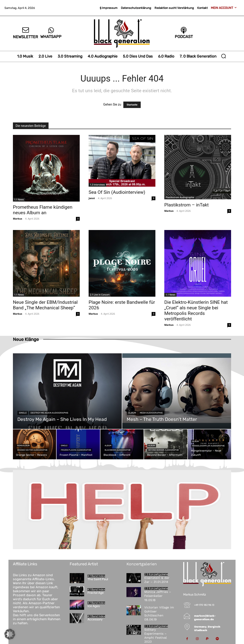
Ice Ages (94, 606)
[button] (224, 56)
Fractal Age (96, 593)
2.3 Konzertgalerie (156, 574)
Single (23, 413)
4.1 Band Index (96, 576)
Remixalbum (23, 446)
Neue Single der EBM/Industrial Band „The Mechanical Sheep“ (45, 305)
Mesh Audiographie (151, 413)
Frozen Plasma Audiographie (76, 450)
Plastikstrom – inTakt (186, 205)
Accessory (95, 619)
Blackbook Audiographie (118, 450)
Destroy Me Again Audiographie (49, 413)
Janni (92, 198)
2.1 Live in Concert (100, 295)
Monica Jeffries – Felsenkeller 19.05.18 (158, 596)
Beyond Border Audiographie (164, 450)
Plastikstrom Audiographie (180, 197)
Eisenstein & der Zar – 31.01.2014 (157, 580)
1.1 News (19, 200)
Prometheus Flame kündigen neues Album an (43, 210)
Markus (18, 219)
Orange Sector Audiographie (32, 450)
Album (132, 413)
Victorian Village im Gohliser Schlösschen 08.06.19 (159, 613)
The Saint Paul (98, 579)
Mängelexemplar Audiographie (208, 446)
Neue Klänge (26, 339)
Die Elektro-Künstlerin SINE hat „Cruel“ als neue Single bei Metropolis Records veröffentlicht (196, 311)
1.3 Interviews (97, 185)
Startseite (132, 105)
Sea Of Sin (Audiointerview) (117, 192)
